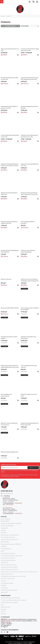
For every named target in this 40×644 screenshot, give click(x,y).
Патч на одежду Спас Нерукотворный (6, 395)
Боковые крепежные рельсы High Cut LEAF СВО (9, 78)
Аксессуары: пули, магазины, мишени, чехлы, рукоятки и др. (19, 572)
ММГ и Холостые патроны (9, 565)
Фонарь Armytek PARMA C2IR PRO (10, 308)
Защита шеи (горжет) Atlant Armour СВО (10, 50)
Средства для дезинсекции (9, 590)
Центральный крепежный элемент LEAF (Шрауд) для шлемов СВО (30, 78)
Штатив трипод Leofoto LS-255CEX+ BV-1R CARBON (30, 309)
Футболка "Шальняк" (6, 279)
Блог (2, 605)
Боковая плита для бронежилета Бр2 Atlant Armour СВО (29, 136)
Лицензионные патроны (8, 560)
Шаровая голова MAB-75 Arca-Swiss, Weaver (29, 338)
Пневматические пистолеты (9, 569)
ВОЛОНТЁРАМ (5, 521)
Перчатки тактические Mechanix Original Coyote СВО (9, 222)
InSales (30, 641)
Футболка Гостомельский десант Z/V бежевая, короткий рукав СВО (30, 280)
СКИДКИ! (4, 586)
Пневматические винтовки (9, 567)
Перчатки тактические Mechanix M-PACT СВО (30, 165)
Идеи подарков (6, 519)
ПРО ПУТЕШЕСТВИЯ (7, 526)
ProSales (19, 641)
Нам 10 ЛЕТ (4, 592)
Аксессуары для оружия (8, 553)
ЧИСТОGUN (4, 563)
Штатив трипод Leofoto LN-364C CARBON (9, 338)
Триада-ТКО (4, 528)
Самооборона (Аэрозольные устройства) (13, 576)
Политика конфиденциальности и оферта (14, 600)
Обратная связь (6, 607)
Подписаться (33, 468)
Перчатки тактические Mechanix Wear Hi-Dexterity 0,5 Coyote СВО (29, 194)
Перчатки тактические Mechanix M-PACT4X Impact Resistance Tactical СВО (10, 165)
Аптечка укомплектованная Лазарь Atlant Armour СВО (30, 50)
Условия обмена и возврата (9, 602)
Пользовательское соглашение (10, 598)
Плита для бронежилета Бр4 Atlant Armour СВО (10, 136)
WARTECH (4, 533)
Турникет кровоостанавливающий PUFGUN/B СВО (10, 251)
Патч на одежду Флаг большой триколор (29, 366)
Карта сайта (32, 639)
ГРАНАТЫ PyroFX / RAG (8, 579)
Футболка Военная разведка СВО (9, 452)
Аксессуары (4, 588)
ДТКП (2, 551)
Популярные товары (7, 583)
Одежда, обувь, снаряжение (9, 540)
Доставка (4, 609)
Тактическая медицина (8, 537)
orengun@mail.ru (8, 493)
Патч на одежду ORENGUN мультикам (28, 222)
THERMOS (4, 546)
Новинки (4, 581)
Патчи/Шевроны (6, 549)
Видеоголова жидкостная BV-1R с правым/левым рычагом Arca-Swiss (10, 366)
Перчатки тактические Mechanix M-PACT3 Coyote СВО (30, 424)
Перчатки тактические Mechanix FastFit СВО (9, 194)
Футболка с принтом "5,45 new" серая (29, 395)
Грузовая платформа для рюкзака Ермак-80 (29, 107)
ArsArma (3, 530)
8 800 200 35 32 (7, 491)
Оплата (3, 612)
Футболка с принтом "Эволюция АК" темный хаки (9, 424)
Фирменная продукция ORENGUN (11, 544)
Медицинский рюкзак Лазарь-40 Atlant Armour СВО (9, 107)
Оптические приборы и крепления (12, 556)
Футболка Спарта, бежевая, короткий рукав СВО (28, 251)
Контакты (4, 614)
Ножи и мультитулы (7, 574)
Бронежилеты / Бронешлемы (10, 535)
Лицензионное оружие (8, 558)
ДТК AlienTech (5, 542)
